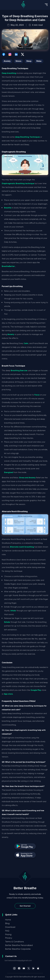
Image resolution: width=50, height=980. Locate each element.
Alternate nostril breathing (22, 547)
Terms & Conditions (14, 942)
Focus (37, 395)
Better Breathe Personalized (19, 945)
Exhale (7, 622)
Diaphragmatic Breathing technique (18, 183)
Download (10, 927)
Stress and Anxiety (27, 478)
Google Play (36, 690)
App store (8, 694)
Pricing (8, 934)
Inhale (13, 611)
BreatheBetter (8, 266)
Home (8, 920)
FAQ (7, 931)
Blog (7, 923)
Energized (9, 472)
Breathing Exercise (19, 371)
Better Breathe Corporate (18, 949)
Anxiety (11, 334)
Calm (26, 343)
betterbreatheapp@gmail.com (18, 960)
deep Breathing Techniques (27, 137)
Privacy (9, 938)
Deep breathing (9, 73)
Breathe (8, 208)
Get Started (25, 906)
